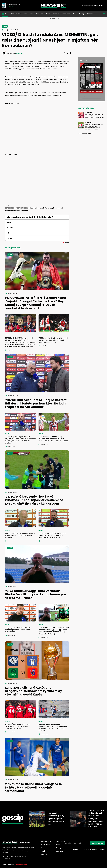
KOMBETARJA (19, 208)
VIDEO (37, 208)
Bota (75, 14)
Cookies (102, 849)
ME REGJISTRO (97, 843)
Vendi (48, 14)
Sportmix (90, 14)
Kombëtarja (29, 14)
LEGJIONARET (29, 208)
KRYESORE (9, 208)
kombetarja (45, 208)
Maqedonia (66, 14)
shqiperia (9, 211)
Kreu (7, 14)
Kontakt (75, 849)
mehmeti (17, 211)
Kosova (56, 14)
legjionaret (58, 208)
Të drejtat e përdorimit (88, 849)
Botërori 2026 (16, 14)
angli (52, 208)
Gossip (82, 14)
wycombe (24, 211)
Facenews (40, 14)
